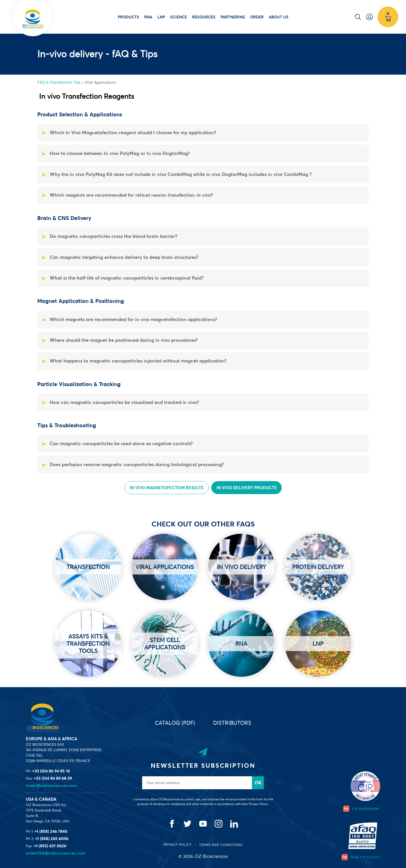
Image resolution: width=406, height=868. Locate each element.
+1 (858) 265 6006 (52, 838)
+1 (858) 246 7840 (51, 831)
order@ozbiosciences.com (51, 785)
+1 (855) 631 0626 (50, 846)
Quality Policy (361, 857)
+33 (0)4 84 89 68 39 (53, 778)
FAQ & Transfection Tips (59, 82)
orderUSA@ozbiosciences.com (55, 853)
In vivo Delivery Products (247, 488)
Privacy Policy (178, 845)
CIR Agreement (362, 809)
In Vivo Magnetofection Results (166, 488)
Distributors (232, 723)
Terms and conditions (221, 845)
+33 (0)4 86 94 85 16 (51, 771)
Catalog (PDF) (175, 723)
